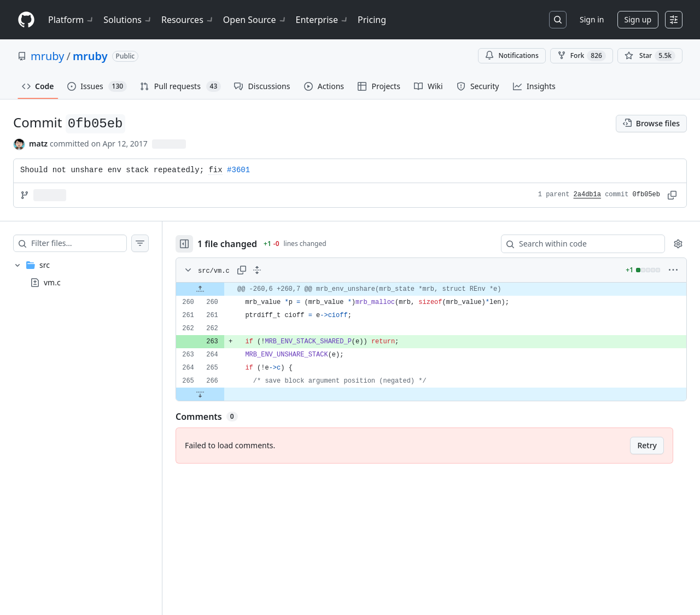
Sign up (638, 19)
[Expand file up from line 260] (200, 289)
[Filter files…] (79, 243)
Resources (188, 20)
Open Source (255, 20)
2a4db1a (587, 195)
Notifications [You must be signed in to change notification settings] (512, 55)
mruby (47, 56)
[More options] (673, 270)
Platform (71, 20)
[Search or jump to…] (558, 20)
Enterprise (322, 20)
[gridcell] (431, 289)
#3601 (238, 170)
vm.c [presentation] (52, 282)
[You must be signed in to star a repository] (650, 56)
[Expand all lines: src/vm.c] (257, 270)
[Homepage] (26, 20)
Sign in (592, 19)
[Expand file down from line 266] (200, 394)
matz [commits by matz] (38, 143)
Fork (582, 56)
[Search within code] (578, 244)
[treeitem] (81, 274)
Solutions (128, 20)
